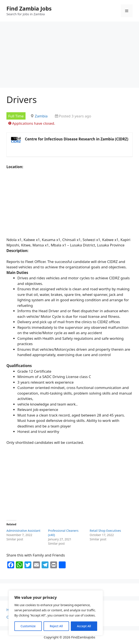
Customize (28, 626)
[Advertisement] (69, 56)
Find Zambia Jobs (29, 8)
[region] (56, 613)
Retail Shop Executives (105, 531)
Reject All (56, 626)
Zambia (41, 116)
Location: (15, 167)
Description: (17, 251)
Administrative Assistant (23, 531)
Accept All (84, 626)
